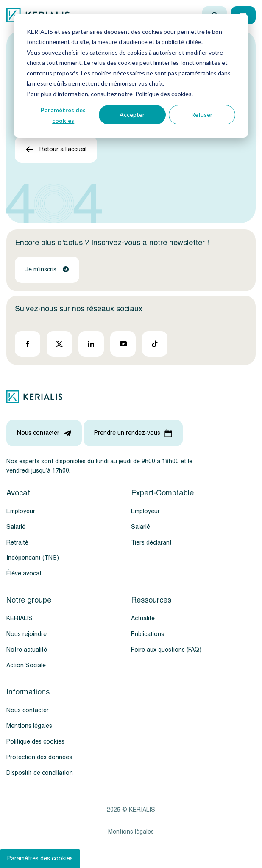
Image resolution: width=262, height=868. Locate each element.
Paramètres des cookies (63, 115)
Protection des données (39, 757)
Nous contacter (28, 710)
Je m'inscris (47, 270)
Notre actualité (27, 650)
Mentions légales (29, 726)
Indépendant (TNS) (33, 558)
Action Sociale (26, 665)
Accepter (132, 115)
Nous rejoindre (26, 634)
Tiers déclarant (151, 543)
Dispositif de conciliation (40, 773)
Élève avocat (24, 574)
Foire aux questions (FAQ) (166, 650)
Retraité (17, 543)
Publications (148, 634)
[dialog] (131, 76)
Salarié (16, 527)
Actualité (143, 618)
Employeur (21, 511)
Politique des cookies (35, 742)
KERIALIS (20, 618)
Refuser (202, 115)
